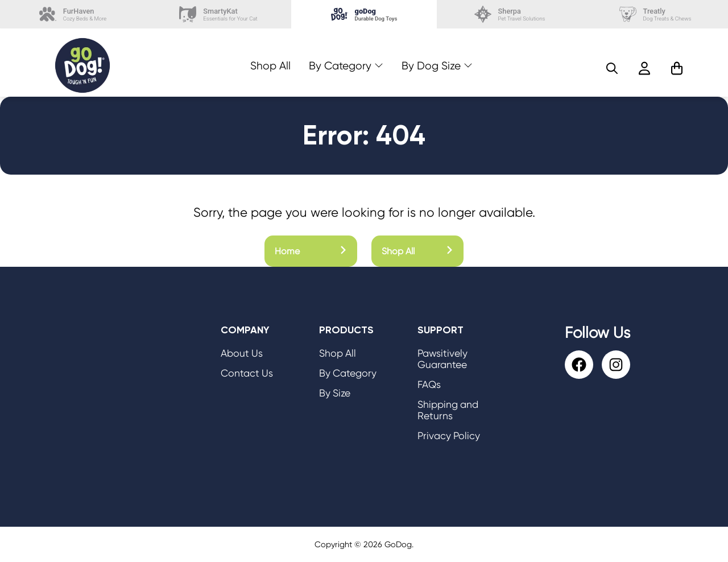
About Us (242, 353)
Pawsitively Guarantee (442, 359)
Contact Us (247, 373)
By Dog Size (431, 66)
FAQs (429, 385)
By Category (340, 66)
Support (440, 330)
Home (311, 251)
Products (346, 330)
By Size (335, 393)
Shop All (270, 66)
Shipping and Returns (448, 410)
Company (245, 330)
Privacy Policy (449, 436)
